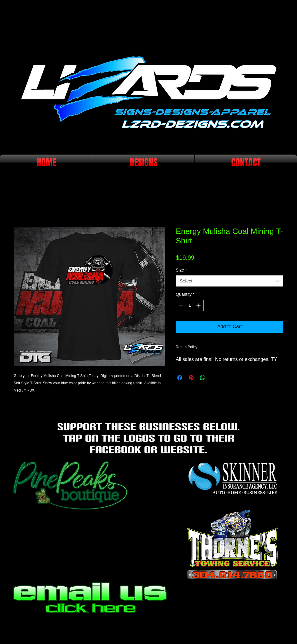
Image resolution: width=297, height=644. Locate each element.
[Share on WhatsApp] (203, 378)
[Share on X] (214, 378)
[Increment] (199, 305)
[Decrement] (180, 305)
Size (181, 270)
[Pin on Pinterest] (191, 378)
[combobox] (230, 281)
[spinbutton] (190, 305)
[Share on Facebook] (180, 378)
